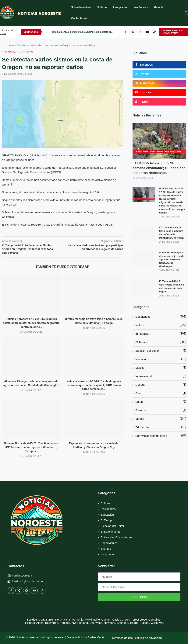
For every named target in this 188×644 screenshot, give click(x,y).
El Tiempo (161, 342)
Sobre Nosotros (81, 7)
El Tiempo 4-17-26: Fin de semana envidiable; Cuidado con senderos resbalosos (159, 168)
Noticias (102, 7)
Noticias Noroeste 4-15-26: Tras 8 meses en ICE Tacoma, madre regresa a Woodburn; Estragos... (31, 447)
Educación (161, 427)
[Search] (186, 13)
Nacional (161, 359)
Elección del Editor (161, 351)
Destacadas (161, 317)
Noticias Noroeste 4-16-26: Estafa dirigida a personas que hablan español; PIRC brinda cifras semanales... (94, 385)
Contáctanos (79, 18)
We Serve (140, 7)
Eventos (161, 410)
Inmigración (121, 7)
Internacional (161, 376)
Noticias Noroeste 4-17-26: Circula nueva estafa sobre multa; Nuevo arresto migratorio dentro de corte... (31, 323)
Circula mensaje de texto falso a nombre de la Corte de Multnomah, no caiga (171, 233)
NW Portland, (80, 623)
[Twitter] (133, 32)
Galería (159, 7)
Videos (161, 419)
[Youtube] (147, 32)
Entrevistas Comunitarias (161, 436)
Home (11, 45)
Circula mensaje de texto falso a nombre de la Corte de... (83, 32)
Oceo (161, 393)
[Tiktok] (154, 32)
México (161, 368)
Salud (161, 402)
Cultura (161, 385)
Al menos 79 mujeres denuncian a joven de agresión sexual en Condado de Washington (172, 259)
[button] (45, 32)
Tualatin (144, 623)
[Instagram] (140, 32)
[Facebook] (126, 32)
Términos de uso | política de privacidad (137, 638)
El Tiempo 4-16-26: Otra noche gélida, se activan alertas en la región (172, 286)
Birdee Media (96, 637)
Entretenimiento (111, 532)
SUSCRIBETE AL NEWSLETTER (173, 32)
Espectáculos (109, 543)
